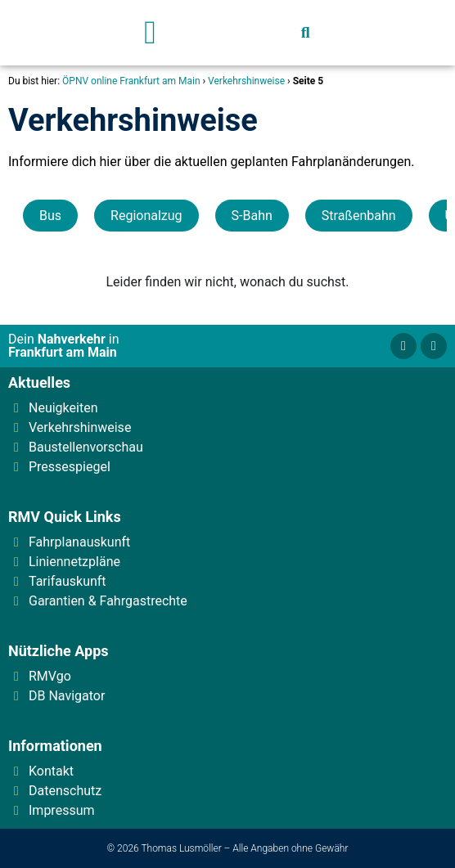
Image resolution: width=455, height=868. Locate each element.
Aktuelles (39, 382)
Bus (50, 216)
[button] (150, 33)
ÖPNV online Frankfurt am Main (131, 81)
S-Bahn (252, 216)
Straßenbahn (359, 216)
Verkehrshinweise (246, 81)
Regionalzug (146, 216)
